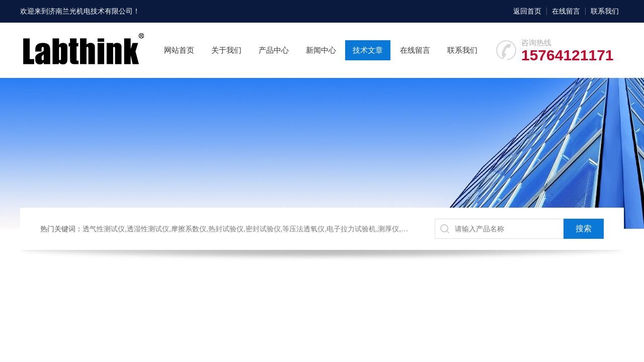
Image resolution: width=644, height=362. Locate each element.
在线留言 (566, 11)
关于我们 (226, 50)
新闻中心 (321, 50)
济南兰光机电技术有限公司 (91, 11)
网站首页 (179, 50)
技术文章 (368, 50)
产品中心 (274, 50)
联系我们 (605, 11)
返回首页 (527, 11)
